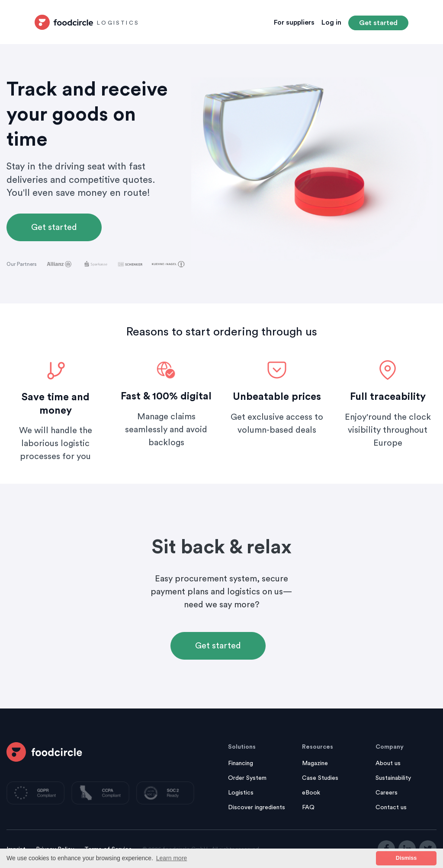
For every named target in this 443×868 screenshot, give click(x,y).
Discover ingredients (257, 807)
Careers (387, 793)
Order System (247, 778)
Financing (241, 763)
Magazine (315, 763)
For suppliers (294, 22)
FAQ (308, 807)
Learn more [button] (172, 858)
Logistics (241, 793)
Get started (378, 23)
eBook (311, 793)
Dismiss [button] (406, 858)
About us (388, 763)
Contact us (391, 807)
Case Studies (320, 778)
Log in (331, 22)
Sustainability (393, 778)
